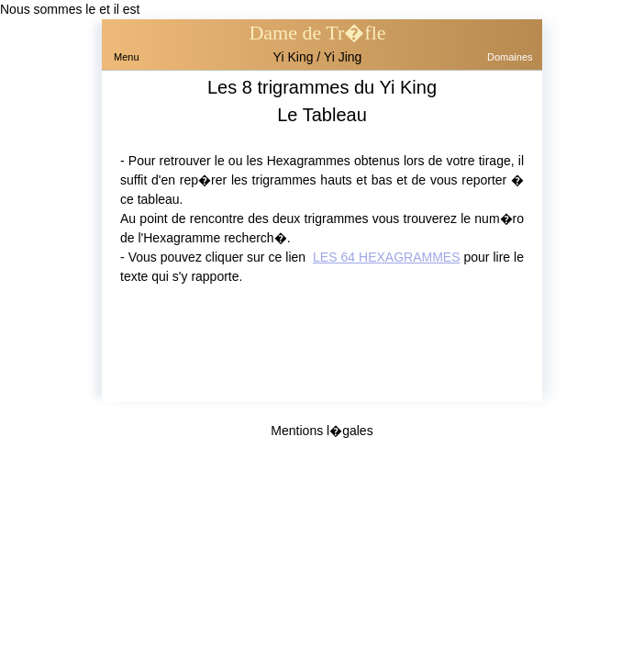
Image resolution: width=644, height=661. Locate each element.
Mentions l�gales (322, 431)
